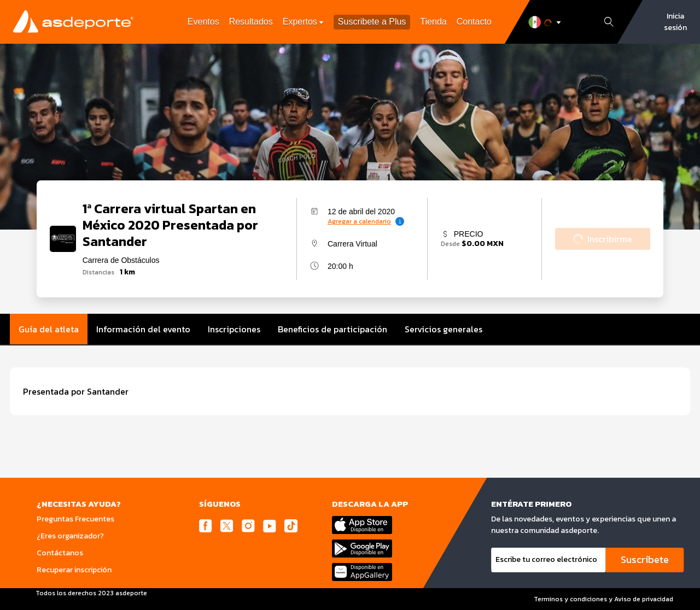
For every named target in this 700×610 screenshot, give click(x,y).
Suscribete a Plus (372, 22)
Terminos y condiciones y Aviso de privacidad (603, 599)
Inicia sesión (675, 22)
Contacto (474, 22)
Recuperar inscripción (74, 570)
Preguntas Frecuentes (75, 519)
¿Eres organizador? (70, 536)
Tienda (433, 22)
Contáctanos (60, 553)
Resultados (251, 22)
